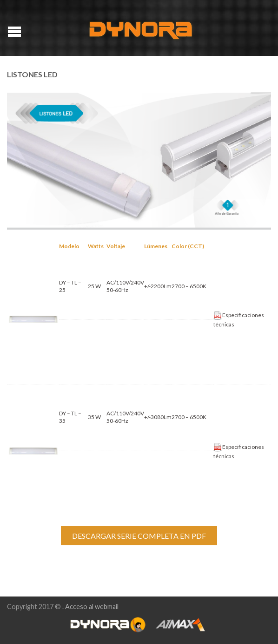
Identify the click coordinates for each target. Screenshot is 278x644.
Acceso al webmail (92, 607)
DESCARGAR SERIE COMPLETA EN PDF (139, 536)
